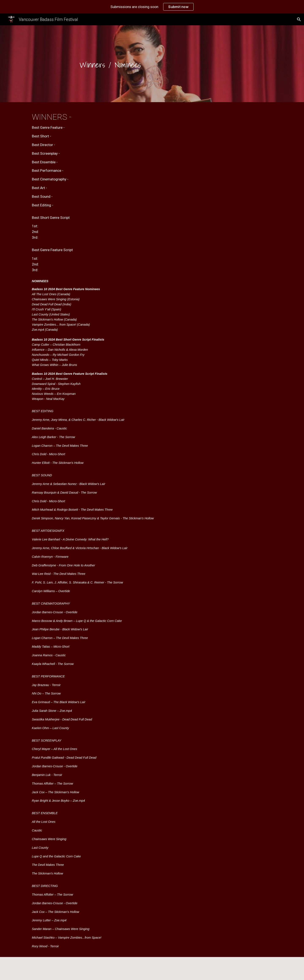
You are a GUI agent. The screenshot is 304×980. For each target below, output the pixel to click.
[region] (152, 7)
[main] (110, 65)
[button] (299, 19)
